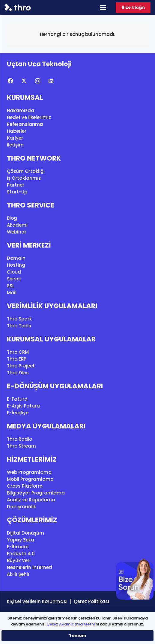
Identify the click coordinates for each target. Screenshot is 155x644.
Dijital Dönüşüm (25, 533)
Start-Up (17, 192)
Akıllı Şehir (18, 574)
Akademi (17, 225)
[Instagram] (38, 81)
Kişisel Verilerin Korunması (37, 601)
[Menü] (103, 7)
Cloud (14, 272)
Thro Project (21, 366)
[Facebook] (11, 81)
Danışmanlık (21, 507)
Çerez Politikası (91, 601)
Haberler (17, 131)
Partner (16, 185)
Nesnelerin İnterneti (30, 567)
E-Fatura (17, 399)
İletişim (15, 145)
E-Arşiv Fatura (23, 406)
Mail (12, 293)
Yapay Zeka (21, 540)
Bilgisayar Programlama (36, 493)
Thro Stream (21, 446)
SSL (11, 286)
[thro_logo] (18, 7)
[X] (24, 81)
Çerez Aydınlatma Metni (71, 624)
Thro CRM (18, 352)
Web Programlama (29, 472)
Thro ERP (17, 359)
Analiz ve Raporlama (31, 500)
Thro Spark (19, 319)
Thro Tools (19, 326)
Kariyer (15, 138)
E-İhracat (18, 547)
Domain (16, 258)
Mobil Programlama (30, 479)
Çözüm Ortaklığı (26, 171)
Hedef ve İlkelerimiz (29, 117)
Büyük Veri (19, 560)
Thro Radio (19, 439)
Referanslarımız (25, 124)
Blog (12, 218)
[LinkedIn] (51, 81)
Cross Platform (25, 486)
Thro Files (18, 373)
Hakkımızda (21, 110)
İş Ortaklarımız (24, 178)
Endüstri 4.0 (21, 554)
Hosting (16, 265)
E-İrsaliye (18, 413)
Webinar (17, 232)
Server (14, 279)
